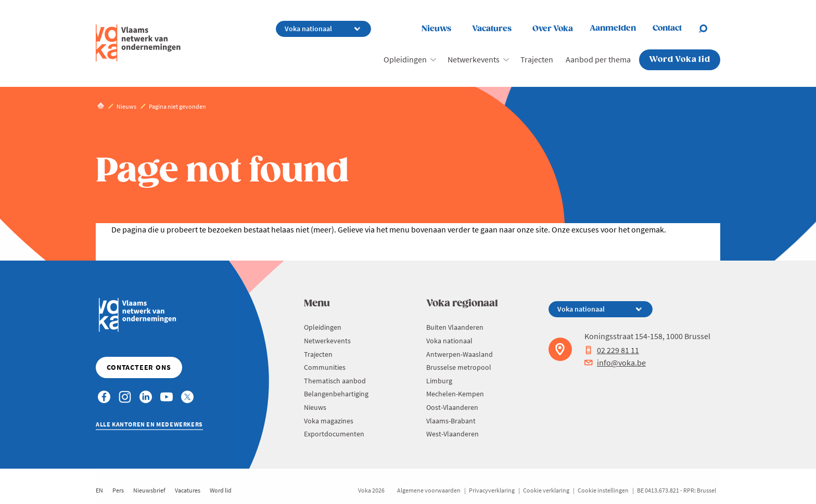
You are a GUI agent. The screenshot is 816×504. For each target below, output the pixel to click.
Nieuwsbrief (149, 490)
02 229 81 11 (612, 350)
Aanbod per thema (598, 59)
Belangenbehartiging (336, 394)
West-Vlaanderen (452, 434)
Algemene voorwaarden (429, 490)
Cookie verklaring (546, 490)
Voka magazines (329, 421)
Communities (325, 367)
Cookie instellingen (603, 490)
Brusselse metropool (459, 367)
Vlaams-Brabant (451, 421)
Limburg (439, 381)
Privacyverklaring (492, 490)
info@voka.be (615, 363)
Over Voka (553, 29)
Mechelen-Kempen (455, 394)
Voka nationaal (449, 341)
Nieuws (436, 29)
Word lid (221, 490)
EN (99, 490)
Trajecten (537, 59)
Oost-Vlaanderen (452, 407)
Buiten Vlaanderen (455, 327)
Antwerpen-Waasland (460, 354)
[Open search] (709, 29)
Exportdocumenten (334, 434)
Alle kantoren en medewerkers (149, 424)
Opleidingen (405, 59)
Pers (118, 490)
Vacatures (492, 29)
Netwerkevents (474, 59)
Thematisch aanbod (335, 381)
